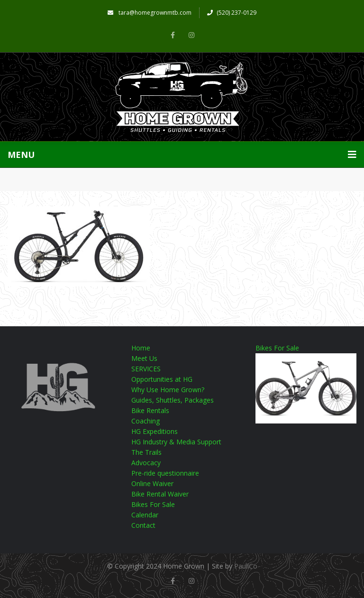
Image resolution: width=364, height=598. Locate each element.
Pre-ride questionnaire (165, 473)
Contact (143, 525)
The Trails (146, 452)
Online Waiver (152, 483)
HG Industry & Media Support (176, 442)
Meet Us (144, 358)
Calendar (145, 515)
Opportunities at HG (162, 379)
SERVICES (146, 369)
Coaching (146, 421)
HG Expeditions (155, 431)
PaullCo (246, 566)
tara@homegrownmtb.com (150, 13)
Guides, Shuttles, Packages (173, 400)
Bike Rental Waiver (160, 494)
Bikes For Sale (153, 504)
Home (141, 348)
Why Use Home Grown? (168, 390)
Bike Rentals (150, 410)
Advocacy (146, 463)
